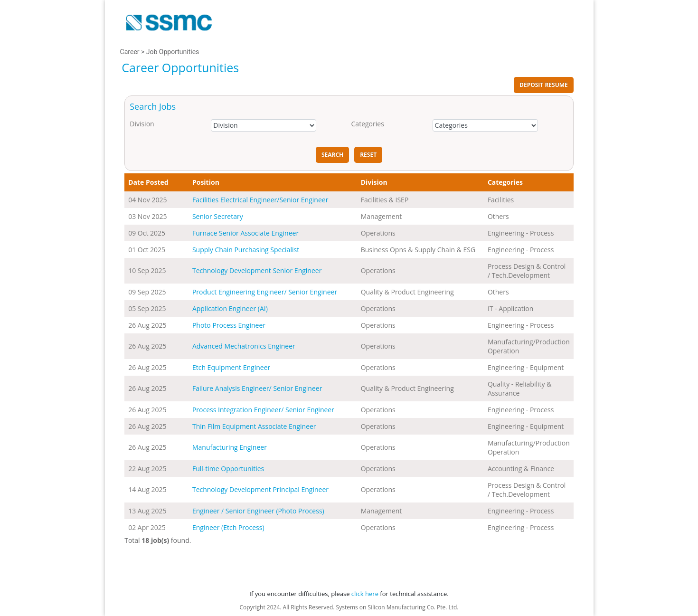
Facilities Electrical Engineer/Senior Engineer (260, 200)
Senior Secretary (218, 216)
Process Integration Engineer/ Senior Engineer (263, 410)
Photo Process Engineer (229, 325)
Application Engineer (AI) (230, 308)
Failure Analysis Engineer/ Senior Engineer (257, 388)
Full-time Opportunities (228, 469)
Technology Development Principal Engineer (260, 489)
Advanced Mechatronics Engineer (244, 346)
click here (365, 594)
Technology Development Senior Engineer (257, 270)
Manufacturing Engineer (230, 447)
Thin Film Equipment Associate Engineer (254, 426)
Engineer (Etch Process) (228, 527)
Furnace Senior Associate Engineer (245, 233)
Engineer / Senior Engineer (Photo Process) (258, 511)
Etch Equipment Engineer (231, 367)
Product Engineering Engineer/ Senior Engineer (265, 292)
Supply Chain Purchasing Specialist (246, 250)
